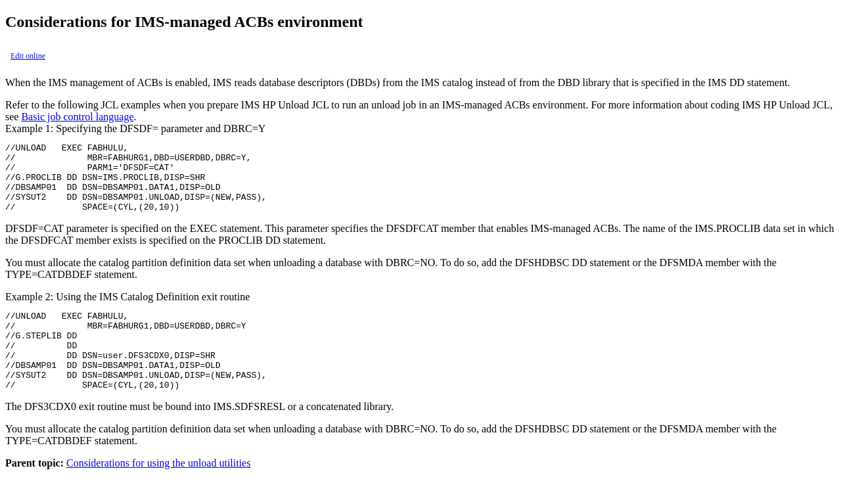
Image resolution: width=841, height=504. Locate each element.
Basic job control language (77, 117)
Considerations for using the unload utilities (158, 493)
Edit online (28, 56)
